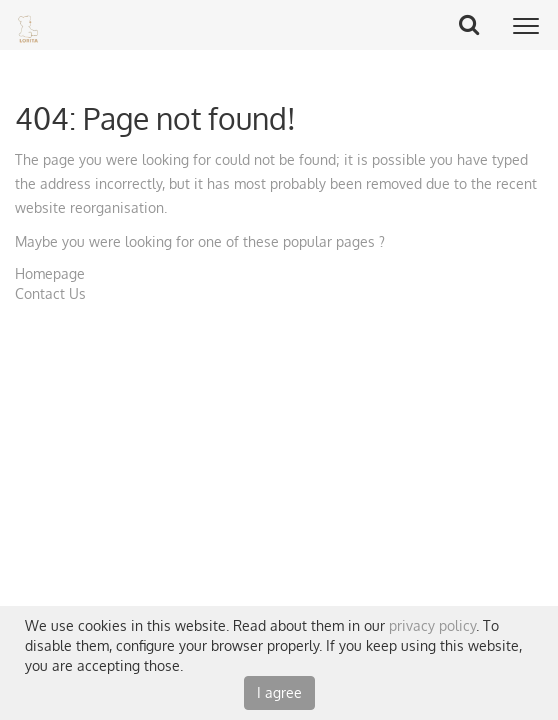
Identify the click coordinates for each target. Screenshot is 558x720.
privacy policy (432, 625)
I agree (279, 692)
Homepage (50, 273)
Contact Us (50, 293)
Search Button (476, 24)
